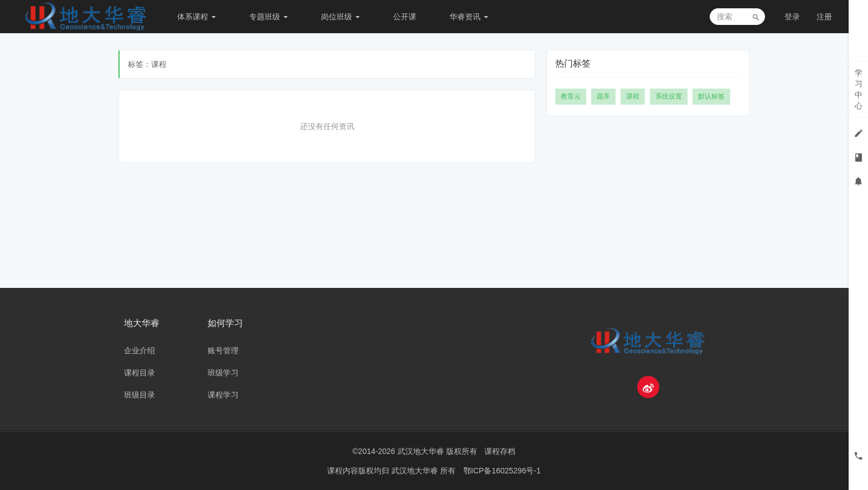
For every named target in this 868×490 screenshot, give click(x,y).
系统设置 (669, 96)
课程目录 (139, 373)
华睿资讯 (469, 17)
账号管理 (223, 350)
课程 (633, 96)
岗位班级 (340, 17)
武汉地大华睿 (416, 471)
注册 (824, 17)
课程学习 (223, 395)
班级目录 (139, 395)
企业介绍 (139, 350)
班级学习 (223, 373)
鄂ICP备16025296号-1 (502, 471)
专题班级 (268, 17)
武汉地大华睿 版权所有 (437, 451)
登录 (792, 17)
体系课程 (197, 17)
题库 (603, 96)
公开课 (405, 17)
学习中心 (859, 89)
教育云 (571, 96)
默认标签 (711, 96)
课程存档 (500, 451)
